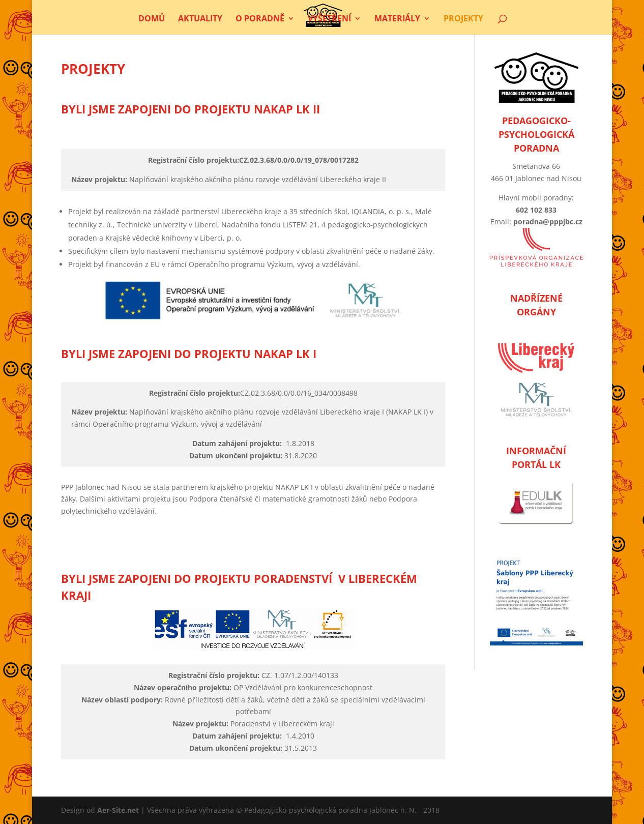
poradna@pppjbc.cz (548, 222)
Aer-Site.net (118, 810)
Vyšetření (329, 19)
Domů (152, 19)
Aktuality (200, 19)
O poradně (260, 19)
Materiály (397, 19)
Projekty (463, 19)
